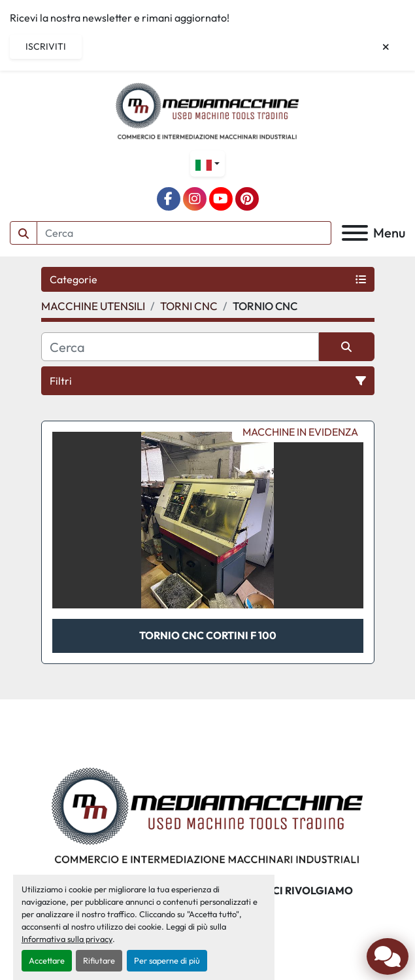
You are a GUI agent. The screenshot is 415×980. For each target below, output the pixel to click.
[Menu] (355, 233)
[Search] (184, 233)
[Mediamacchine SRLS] (207, 814)
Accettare (47, 960)
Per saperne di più (167, 960)
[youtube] (221, 199)
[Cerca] (180, 347)
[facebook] (169, 199)
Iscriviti (46, 46)
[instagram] (195, 199)
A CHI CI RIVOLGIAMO (298, 890)
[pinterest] (247, 199)
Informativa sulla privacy (67, 939)
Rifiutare (99, 960)
